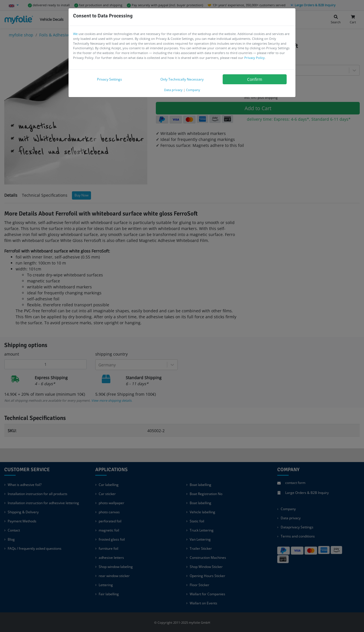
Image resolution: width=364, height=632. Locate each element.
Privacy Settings (109, 79)
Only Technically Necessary (182, 79)
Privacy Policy (255, 58)
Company (193, 90)
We (75, 34)
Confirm (255, 79)
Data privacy (173, 90)
